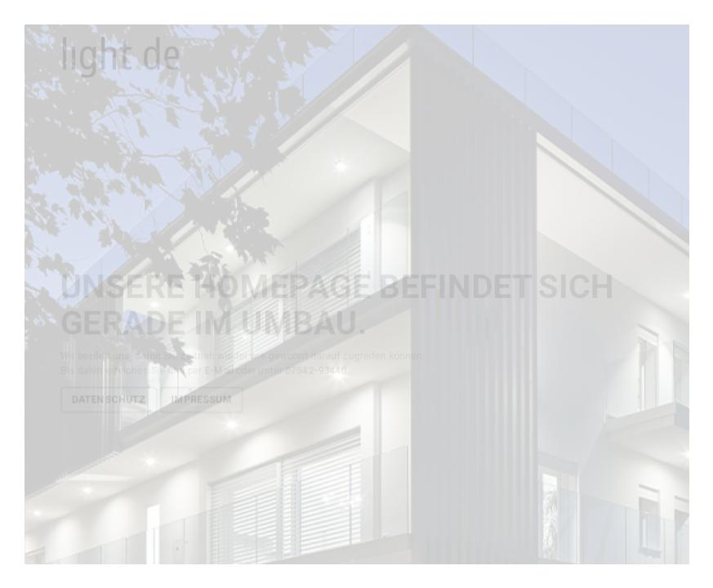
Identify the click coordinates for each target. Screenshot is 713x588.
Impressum (201, 399)
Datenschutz (108, 399)
